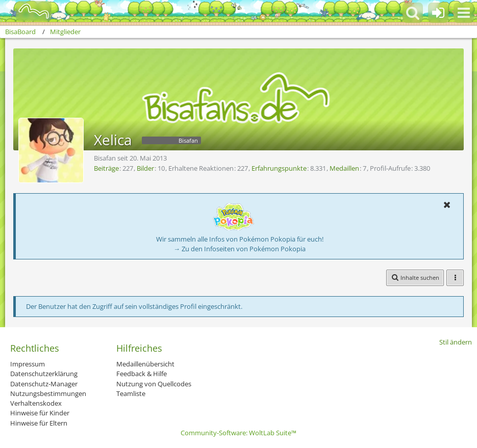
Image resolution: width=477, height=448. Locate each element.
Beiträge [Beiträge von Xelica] (106, 168)
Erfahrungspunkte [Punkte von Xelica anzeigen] (279, 168)
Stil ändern (456, 342)
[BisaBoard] (27, 11)
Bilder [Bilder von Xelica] (145, 168)
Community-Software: (238, 433)
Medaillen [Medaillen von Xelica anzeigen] (344, 168)
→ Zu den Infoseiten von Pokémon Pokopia (240, 249)
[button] (464, 13)
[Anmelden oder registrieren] (438, 13)
